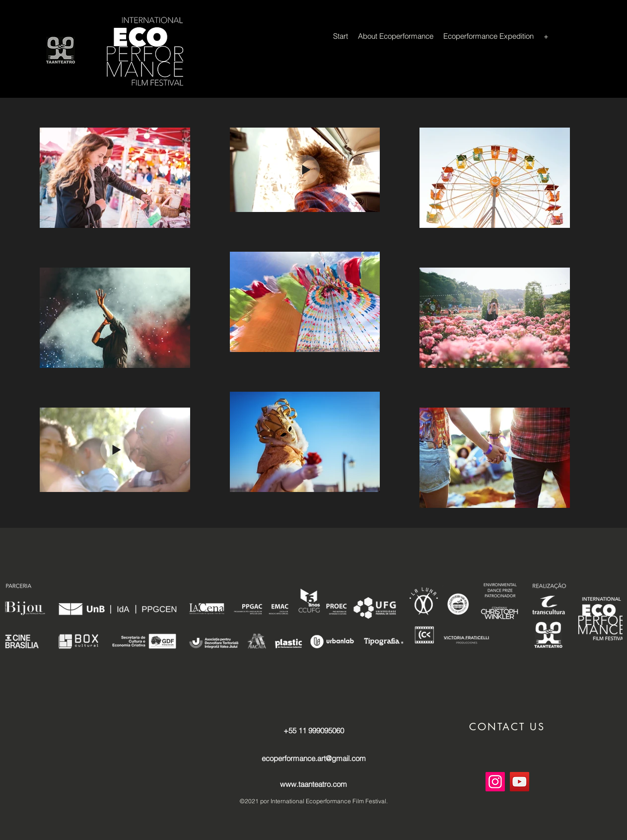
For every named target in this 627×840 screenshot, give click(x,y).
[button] (507, 727)
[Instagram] (495, 782)
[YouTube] (520, 782)
